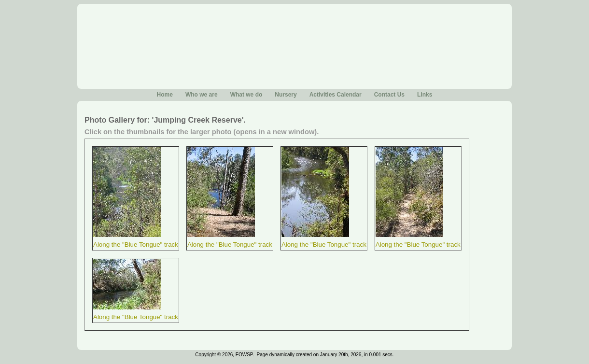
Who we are (202, 95)
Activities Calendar (336, 95)
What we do (246, 95)
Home (165, 95)
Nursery (286, 95)
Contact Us (389, 95)
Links (425, 95)
